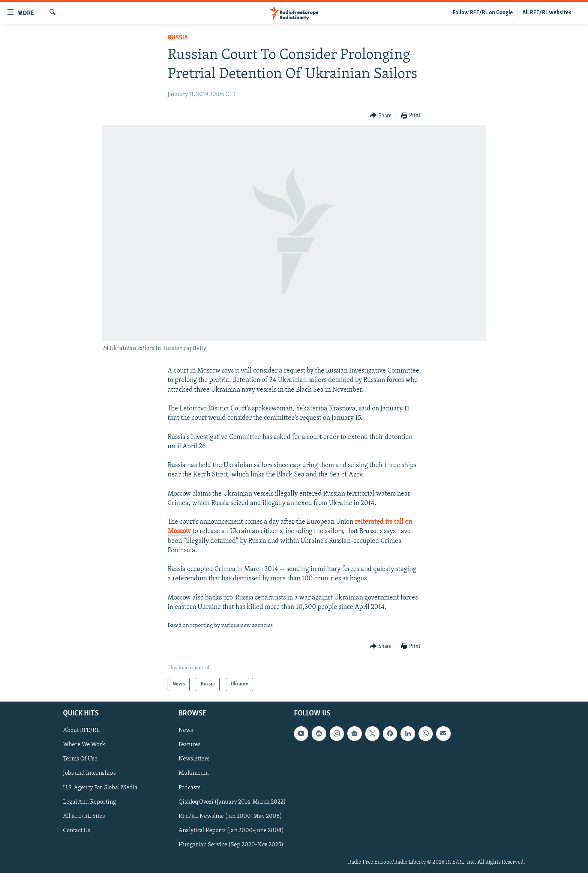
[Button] (381, 116)
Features (190, 745)
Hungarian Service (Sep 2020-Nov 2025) (231, 844)
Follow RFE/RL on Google (483, 13)
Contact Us (77, 830)
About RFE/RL (81, 730)
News (186, 730)
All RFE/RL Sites (84, 816)
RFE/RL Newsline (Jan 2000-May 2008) (230, 816)
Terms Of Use (80, 759)
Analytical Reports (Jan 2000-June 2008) (231, 830)
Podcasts (190, 787)
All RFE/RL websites (547, 13)
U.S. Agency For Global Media (100, 787)
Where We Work (84, 745)
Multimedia (194, 773)
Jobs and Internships (89, 773)
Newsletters (194, 759)
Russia (178, 38)
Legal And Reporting (89, 802)
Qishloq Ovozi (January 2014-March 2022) (232, 802)
